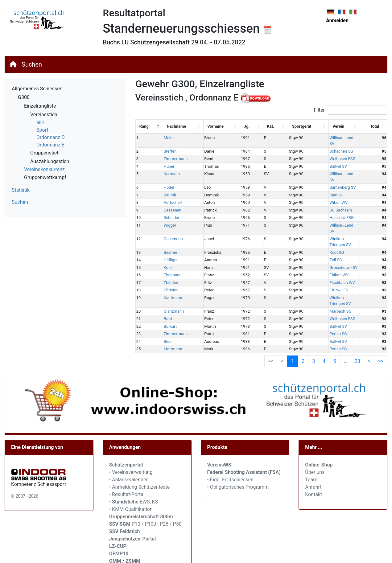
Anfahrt (313, 457)
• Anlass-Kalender (128, 449)
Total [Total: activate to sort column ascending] (375, 126)
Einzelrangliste (40, 106)
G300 (24, 97)
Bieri (164, 311)
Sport (42, 130)
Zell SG (311, 236)
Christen (167, 266)
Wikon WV (314, 190)
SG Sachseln (316, 198)
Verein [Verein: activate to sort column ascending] (314, 126)
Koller (165, 243)
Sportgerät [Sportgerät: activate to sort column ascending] (283, 126)
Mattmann (169, 319)
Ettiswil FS (314, 266)
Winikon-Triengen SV (323, 221)
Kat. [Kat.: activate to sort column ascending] (255, 126)
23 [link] (357, 331)
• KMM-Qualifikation (131, 479)
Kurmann (168, 168)
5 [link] (334, 331)
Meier (165, 138)
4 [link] (324, 331)
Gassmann (169, 221)
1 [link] (293, 331)
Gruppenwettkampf (45, 177)
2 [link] (303, 331)
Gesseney (168, 198)
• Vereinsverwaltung (131, 442)
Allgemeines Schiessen (37, 89)
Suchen (32, 64)
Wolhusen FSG (318, 153)
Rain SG (312, 183)
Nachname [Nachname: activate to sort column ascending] (173, 126)
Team (311, 449)
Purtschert (169, 190)
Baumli (166, 183)
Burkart (166, 296)
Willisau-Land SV (320, 138)
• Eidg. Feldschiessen (230, 449)
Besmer (167, 228)
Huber (165, 160)
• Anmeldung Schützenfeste (139, 457)
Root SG (312, 228)
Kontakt (314, 464)
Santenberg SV (318, 175)
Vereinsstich (44, 115)
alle (40, 123)
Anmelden (337, 21)
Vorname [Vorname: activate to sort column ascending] (208, 126)
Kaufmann (169, 274)
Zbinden (167, 259)
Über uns (315, 442)
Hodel (165, 175)
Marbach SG (316, 281)
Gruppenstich (45, 153)
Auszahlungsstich (50, 161)
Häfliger (167, 236)
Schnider (168, 205)
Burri (164, 289)
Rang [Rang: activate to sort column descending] (144, 126)
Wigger (166, 213)
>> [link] (381, 331)
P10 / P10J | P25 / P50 (145, 494)
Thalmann (169, 251)
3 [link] (314, 331)
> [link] (369, 331)
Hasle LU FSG (317, 205)
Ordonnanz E (50, 145)
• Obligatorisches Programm (238, 457)
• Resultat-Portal (127, 464)
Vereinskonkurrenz (44, 169)
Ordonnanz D (51, 137)
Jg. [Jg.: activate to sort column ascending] (235, 126)
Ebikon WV (315, 251)
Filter (351, 110)
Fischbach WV (318, 259)
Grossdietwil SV (319, 243)
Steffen (166, 145)
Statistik (21, 190)
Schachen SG (317, 145)
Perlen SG (314, 304)
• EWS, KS (134, 472)
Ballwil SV (314, 160)
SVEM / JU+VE (157, 538)
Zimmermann (172, 153)
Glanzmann (170, 281)
